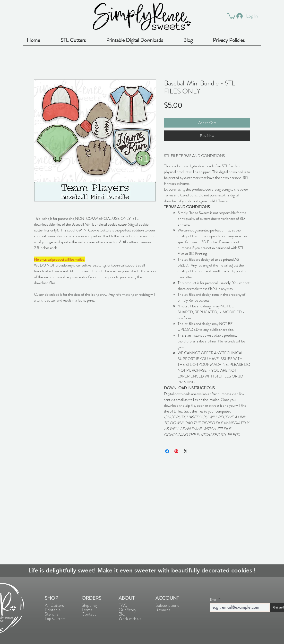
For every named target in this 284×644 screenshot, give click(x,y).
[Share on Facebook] (167, 451)
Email (214, 600)
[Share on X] (186, 451)
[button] (231, 16)
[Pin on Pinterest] (176, 451)
